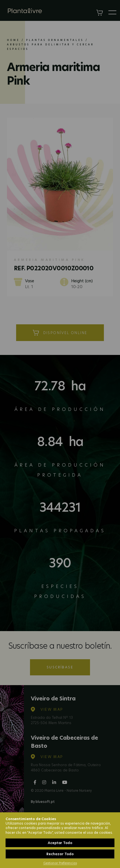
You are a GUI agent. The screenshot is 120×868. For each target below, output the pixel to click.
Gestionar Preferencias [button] (60, 863)
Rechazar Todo (60, 854)
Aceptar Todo (60, 843)
